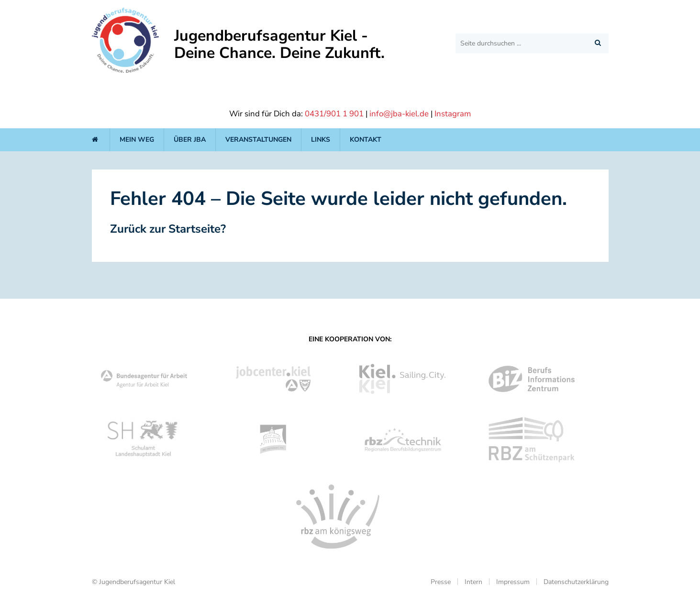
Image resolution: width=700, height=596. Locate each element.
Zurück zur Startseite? (168, 229)
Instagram (453, 114)
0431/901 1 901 (334, 114)
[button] (598, 43)
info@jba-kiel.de (399, 114)
